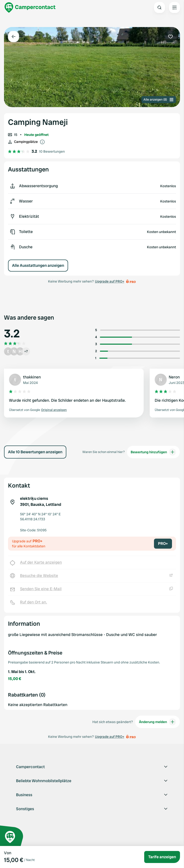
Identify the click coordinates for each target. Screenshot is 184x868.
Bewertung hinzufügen (153, 452)
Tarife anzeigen (162, 857)
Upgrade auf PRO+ (110, 281)
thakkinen (32, 377)
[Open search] (159, 8)
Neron (174, 377)
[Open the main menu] (174, 8)
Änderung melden (157, 722)
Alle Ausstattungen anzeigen (38, 265)
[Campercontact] (30, 8)
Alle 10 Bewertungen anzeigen (35, 452)
